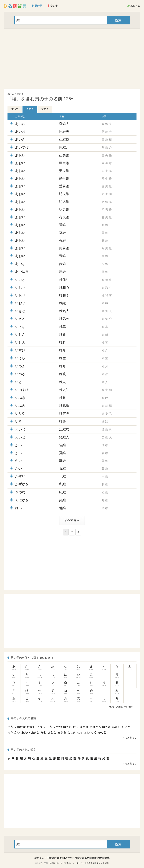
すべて (15, 109)
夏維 (62, 453)
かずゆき (22, 484)
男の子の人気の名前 (22, 718)
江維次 (64, 429)
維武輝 (64, 406)
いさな (20, 327)
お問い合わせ (56, 863)
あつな (20, 264)
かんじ (102, 732)
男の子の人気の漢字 (22, 750)
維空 (62, 358)
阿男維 (64, 248)
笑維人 (64, 437)
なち (80, 732)
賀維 (62, 468)
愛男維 (64, 186)
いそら (20, 358)
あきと (35, 732)
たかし (31, 727)
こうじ (51, 727)
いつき (20, 366)
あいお (20, 124)
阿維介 (64, 147)
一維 (62, 476)
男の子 (20, 94)
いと (19, 382)
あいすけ (22, 147)
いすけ (20, 350)
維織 (62, 303)
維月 (62, 366)
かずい (20, 476)
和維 (62, 484)
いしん (20, 335)
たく (76, 727)
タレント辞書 (103, 863)
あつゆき (22, 272)
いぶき (20, 398)
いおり (20, 288)
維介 (62, 350)
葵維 (62, 233)
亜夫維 (64, 155)
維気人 (64, 311)
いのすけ (22, 390)
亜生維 (64, 163)
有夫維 (64, 217)
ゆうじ (67, 727)
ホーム (11, 94)
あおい (20, 155)
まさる (62, 732)
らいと (126, 727)
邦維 (62, 500)
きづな (20, 492)
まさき (84, 727)
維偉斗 (64, 280)
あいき (20, 139)
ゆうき (106, 727)
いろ (19, 421)
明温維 (64, 202)
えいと (20, 437)
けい (19, 508)
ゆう (10, 732)
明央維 (64, 194)
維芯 (62, 342)
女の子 (45, 109)
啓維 (62, 508)
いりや (20, 414)
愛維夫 (64, 124)
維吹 (62, 398)
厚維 (62, 272)
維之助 (64, 390)
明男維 (64, 209)
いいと (20, 280)
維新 (62, 335)
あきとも (95, 727)
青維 (62, 256)
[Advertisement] (72, 59)
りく (94, 732)
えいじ (20, 429)
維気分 (64, 319)
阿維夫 (64, 132)
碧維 (62, 225)
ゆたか (21, 727)
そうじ (12, 727)
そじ (44, 732)
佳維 (62, 445)
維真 (62, 327)
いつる (20, 374)
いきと (20, 311)
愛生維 (64, 178)
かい (19, 445)
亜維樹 (64, 139)
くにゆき (22, 500)
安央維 (64, 171)
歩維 (62, 264)
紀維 (62, 492)
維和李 (64, 295)
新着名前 (91, 863)
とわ (87, 732)
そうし (41, 727)
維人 (62, 382)
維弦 (62, 374)
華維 (62, 461)
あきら (116, 727)
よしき (72, 732)
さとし (52, 732)
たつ (59, 727)
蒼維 (62, 240)
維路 (62, 421)
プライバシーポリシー (74, 863)
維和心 (64, 288)
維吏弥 (64, 414)
